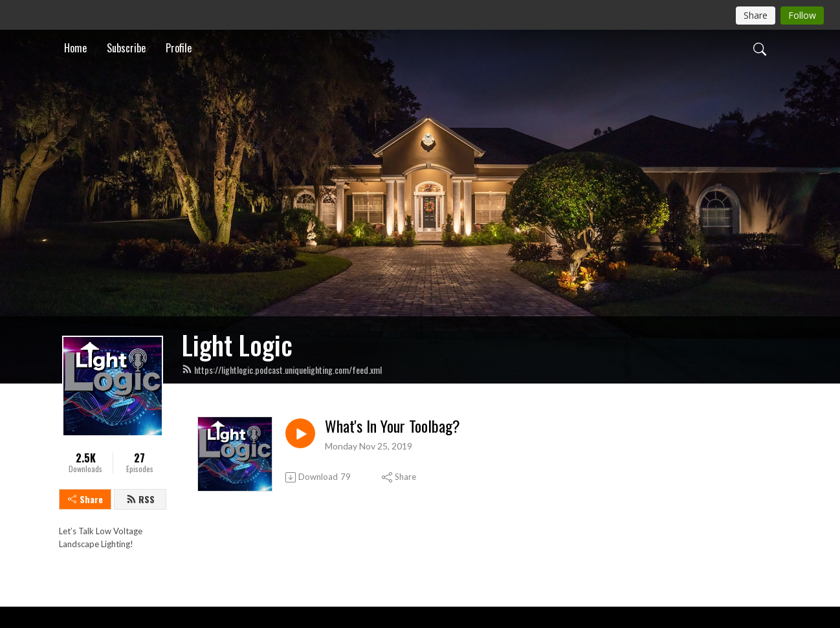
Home (75, 48)
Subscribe (126, 48)
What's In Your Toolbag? (392, 426)
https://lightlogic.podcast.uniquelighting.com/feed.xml (282, 370)
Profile (179, 48)
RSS (140, 499)
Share (85, 499)
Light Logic (237, 345)
